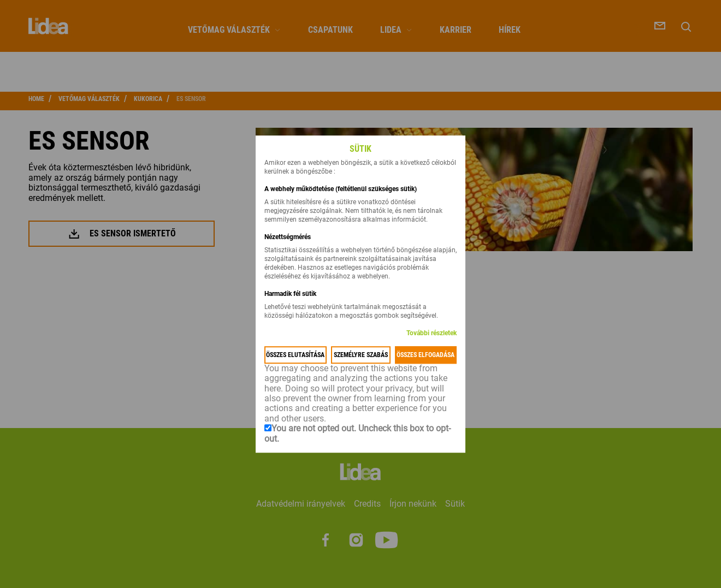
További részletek (432, 333)
